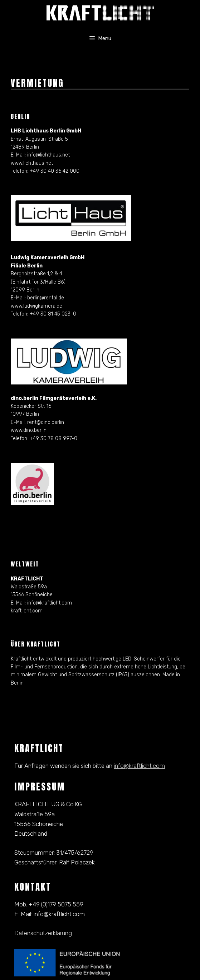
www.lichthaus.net (32, 163)
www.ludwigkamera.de (36, 306)
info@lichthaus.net (48, 155)
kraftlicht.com (27, 611)
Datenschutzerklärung (43, 933)
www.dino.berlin (29, 430)
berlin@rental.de (46, 298)
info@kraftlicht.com (50, 603)
